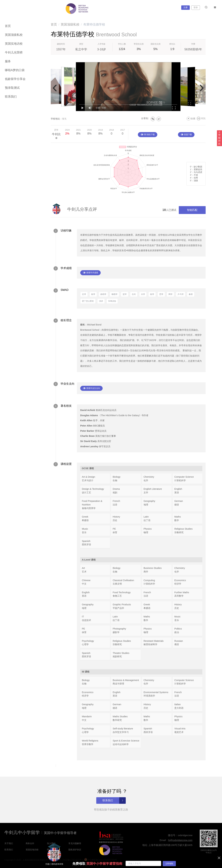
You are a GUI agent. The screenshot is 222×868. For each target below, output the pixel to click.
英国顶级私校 (14, 35)
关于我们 (9, 843)
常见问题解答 (75, 843)
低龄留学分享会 (15, 79)
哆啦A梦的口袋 (15, 70)
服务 (8, 61)
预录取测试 (12, 88)
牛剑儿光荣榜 (14, 52)
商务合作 (30, 843)
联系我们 (11, 97)
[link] (54, 24)
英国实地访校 (14, 44)
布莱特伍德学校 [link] (94, 24)
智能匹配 (192, 210)
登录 (196, 7)
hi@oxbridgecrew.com (180, 840)
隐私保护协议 (75, 850)
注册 (185, 7)
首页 (8, 26)
